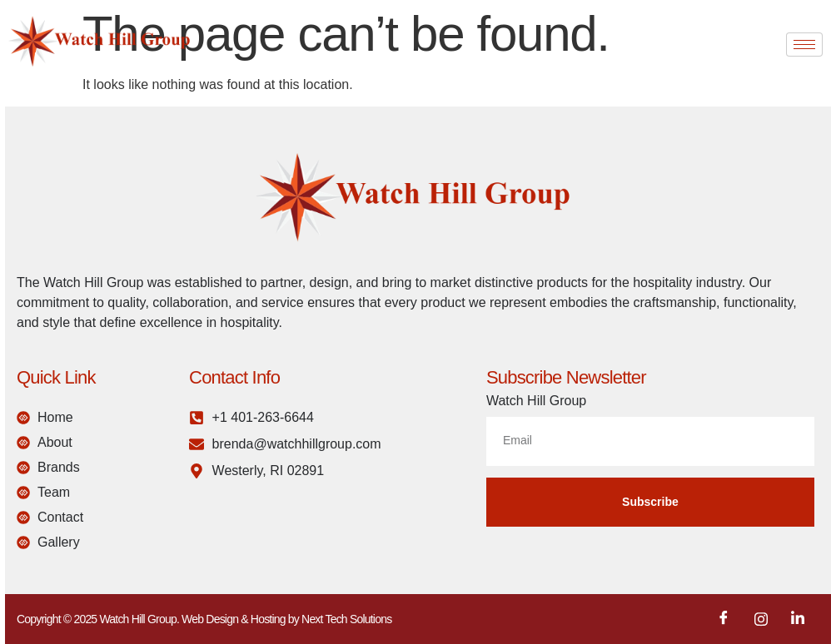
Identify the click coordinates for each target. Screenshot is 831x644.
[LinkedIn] (798, 619)
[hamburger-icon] (804, 45)
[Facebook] (724, 619)
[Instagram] (761, 619)
